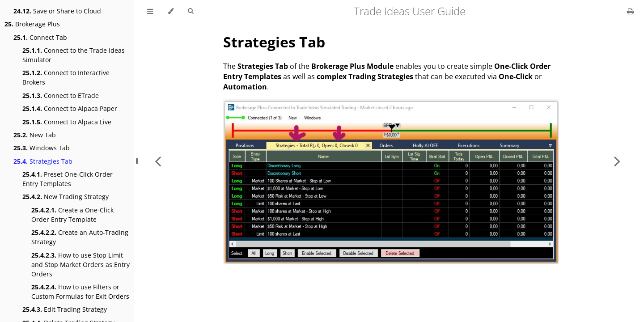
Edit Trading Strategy (65, 309)
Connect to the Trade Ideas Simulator (74, 55)
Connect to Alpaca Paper (70, 108)
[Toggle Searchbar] (191, 11)
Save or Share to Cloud (57, 11)
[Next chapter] (617, 161)
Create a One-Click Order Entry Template (72, 215)
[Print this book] (630, 11)
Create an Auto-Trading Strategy (80, 237)
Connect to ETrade (61, 95)
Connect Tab (40, 37)
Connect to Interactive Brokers (66, 77)
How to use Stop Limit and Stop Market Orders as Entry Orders (80, 265)
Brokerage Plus (32, 24)
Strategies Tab (43, 161)
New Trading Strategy (66, 197)
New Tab (35, 135)
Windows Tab (42, 148)
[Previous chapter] (158, 161)
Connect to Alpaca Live (67, 122)
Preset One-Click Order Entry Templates (68, 179)
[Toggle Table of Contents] (150, 11)
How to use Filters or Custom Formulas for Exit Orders (80, 292)
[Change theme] (171, 11)
